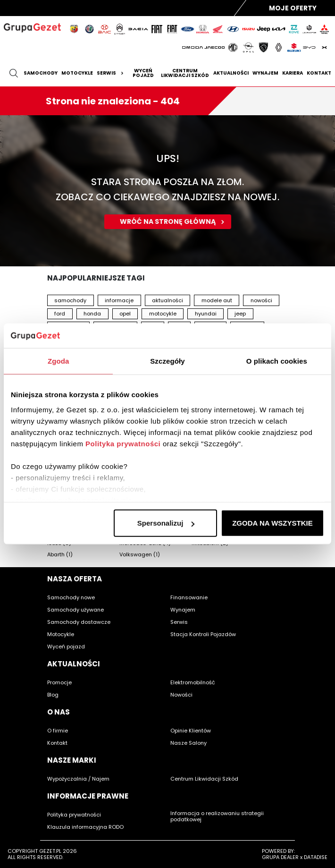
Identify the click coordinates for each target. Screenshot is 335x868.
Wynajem (265, 73)
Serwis (111, 73)
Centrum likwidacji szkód (185, 73)
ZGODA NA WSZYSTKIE (272, 523)
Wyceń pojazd (143, 73)
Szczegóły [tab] (167, 361)
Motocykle (77, 73)
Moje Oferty (293, 8)
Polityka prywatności (123, 444)
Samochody (41, 73)
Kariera (293, 73)
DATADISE (316, 857)
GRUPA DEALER (280, 857)
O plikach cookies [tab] (277, 361)
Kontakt (319, 73)
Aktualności (231, 73)
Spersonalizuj (166, 523)
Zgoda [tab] (59, 361)
